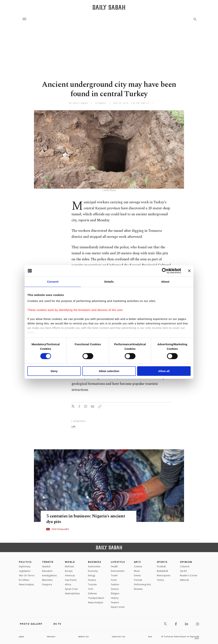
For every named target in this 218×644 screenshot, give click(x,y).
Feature (115, 602)
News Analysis (26, 584)
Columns (185, 566)
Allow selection (109, 371)
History (115, 598)
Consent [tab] (53, 282)
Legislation (25, 571)
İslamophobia (72, 593)
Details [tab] (109, 282)
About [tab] (165, 282)
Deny (54, 371)
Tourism (92, 584)
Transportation (96, 598)
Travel (114, 575)
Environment (118, 571)
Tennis (160, 580)
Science (115, 589)
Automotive (94, 566)
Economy (93, 571)
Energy (92, 575)
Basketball (162, 571)
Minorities (47, 580)
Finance (92, 580)
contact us (119, 636)
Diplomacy (25, 566)
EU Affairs (24, 580)
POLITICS (25, 562)
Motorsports (164, 575)
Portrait (138, 580)
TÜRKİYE (48, 562)
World (70, 562)
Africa (68, 584)
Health (114, 566)
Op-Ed (183, 571)
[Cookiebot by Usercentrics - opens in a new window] (165, 271)
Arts (137, 562)
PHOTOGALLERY (60, 529)
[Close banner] (189, 271)
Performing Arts (142, 584)
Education (47, 571)
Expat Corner (118, 607)
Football (161, 566)
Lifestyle (118, 562)
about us (84, 636)
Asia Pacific (71, 580)
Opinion (186, 562)
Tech (91, 589)
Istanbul (46, 566)
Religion (115, 593)
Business (95, 562)
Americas (70, 575)
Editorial (184, 580)
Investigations (49, 575)
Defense (92, 593)
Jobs (22, 636)
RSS (150, 636)
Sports (162, 562)
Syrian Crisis (71, 589)
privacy (51, 636)
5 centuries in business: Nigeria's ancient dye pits (87, 519)
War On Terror (27, 575)
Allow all (164, 371)
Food (114, 580)
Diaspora (47, 584)
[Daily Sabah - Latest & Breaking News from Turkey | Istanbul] (109, 7)
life (73, 427)
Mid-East (69, 566)
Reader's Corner (189, 575)
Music (137, 571)
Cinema (138, 566)
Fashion (115, 584)
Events (137, 575)
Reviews (138, 589)
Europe (69, 571)
